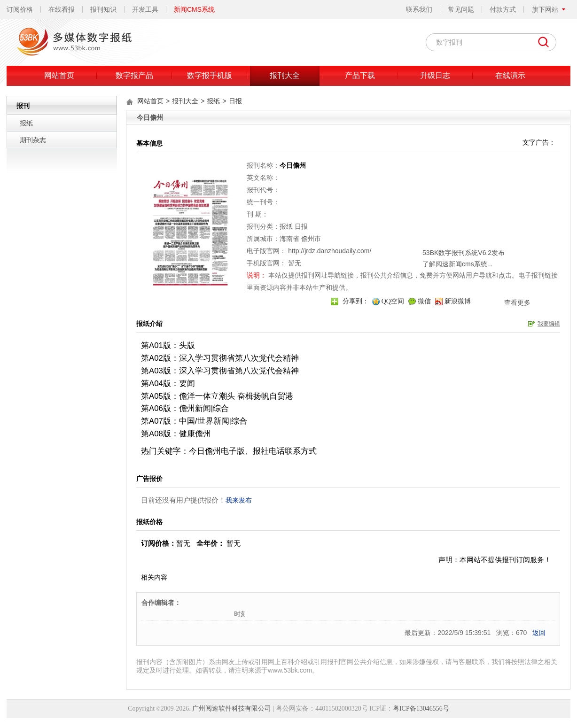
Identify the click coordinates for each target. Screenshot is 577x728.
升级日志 (435, 75)
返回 (539, 633)
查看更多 (475, 273)
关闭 (484, 210)
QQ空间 (393, 301)
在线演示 (510, 75)
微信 (424, 301)
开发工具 (145, 9)
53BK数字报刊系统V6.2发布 (421, 224)
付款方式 (503, 9)
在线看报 (62, 9)
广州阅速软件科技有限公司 (232, 709)
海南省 (289, 239)
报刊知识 (103, 9)
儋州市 (311, 239)
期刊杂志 (33, 140)
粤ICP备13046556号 (421, 709)
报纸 (26, 123)
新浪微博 (458, 301)
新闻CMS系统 (194, 9)
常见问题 (461, 9)
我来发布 (239, 500)
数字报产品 (134, 75)
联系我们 (419, 9)
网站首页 (59, 75)
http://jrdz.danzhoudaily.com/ (330, 251)
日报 (235, 101)
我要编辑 (549, 324)
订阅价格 (20, 9)
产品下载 (360, 75)
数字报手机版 (210, 75)
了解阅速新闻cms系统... (415, 235)
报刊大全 (285, 75)
